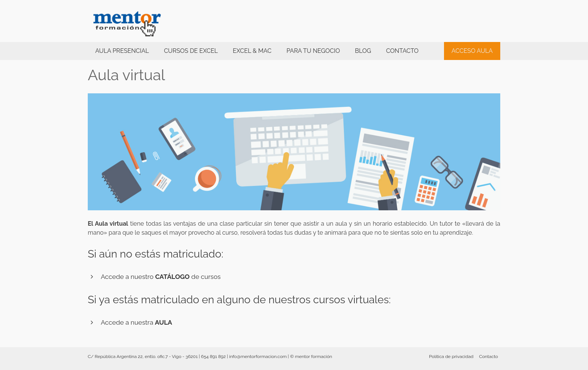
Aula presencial (122, 51)
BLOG (363, 51)
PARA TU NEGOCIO (313, 51)
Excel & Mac (252, 51)
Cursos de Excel (191, 51)
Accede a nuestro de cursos (161, 277)
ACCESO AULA (472, 51)
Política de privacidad (451, 357)
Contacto (402, 51)
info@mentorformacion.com (258, 357)
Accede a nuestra (136, 322)
